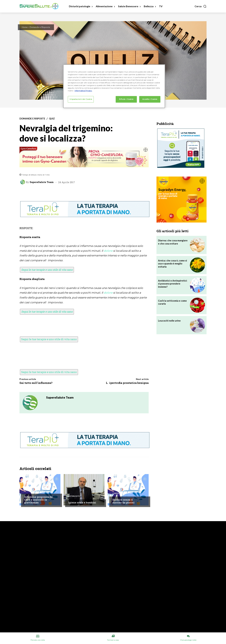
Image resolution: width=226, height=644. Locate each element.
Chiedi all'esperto (34, 491)
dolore (108, 251)
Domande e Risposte (40, 27)
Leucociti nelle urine (169, 321)
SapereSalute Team (42, 182)
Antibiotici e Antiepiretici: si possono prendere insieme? (173, 284)
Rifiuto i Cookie (126, 99)
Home (25, 27)
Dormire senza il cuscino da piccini (123, 501)
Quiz (52, 119)
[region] (114, 86)
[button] (201, 6)
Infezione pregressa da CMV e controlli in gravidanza (38, 500)
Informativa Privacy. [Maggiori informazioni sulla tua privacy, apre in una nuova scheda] (83, 91)
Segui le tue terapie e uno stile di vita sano (47, 270)
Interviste (74, 496)
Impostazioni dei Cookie (81, 99)
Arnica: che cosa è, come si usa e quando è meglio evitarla (172, 264)
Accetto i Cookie (150, 99)
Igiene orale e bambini (82, 502)
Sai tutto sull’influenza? (36, 383)
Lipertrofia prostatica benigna (127, 383)
